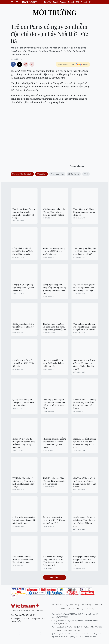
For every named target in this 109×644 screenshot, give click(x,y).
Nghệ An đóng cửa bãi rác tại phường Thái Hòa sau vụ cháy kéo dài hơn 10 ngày (84, 522)
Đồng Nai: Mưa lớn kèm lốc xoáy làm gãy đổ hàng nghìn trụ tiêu (54, 363)
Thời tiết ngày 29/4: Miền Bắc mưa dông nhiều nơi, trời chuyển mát (54, 481)
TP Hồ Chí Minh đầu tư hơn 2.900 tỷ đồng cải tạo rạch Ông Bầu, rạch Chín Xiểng (24, 482)
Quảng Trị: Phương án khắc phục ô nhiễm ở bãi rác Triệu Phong (23, 402)
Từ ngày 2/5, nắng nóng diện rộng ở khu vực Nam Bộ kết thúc (23, 287)
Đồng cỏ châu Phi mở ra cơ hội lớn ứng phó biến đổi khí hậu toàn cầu (23, 251)
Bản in (26, 64)
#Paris (86, 174)
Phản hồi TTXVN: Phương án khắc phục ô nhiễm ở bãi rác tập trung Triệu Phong (85, 404)
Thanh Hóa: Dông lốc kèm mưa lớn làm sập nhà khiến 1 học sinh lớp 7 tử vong (24, 213)
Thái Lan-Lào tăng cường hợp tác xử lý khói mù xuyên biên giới (54, 251)
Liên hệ (91, 609)
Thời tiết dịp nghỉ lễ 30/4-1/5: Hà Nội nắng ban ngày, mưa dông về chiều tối (85, 251)
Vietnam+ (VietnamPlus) (30, 2)
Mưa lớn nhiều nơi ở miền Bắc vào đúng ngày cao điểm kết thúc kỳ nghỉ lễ (54, 212)
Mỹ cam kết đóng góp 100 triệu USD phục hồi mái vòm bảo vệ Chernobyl (84, 287)
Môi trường (55, 12)
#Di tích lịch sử (74, 174)
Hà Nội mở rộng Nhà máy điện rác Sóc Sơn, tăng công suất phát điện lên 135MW (84, 365)
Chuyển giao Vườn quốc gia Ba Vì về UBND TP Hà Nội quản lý (23, 363)
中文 (77, 2)
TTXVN (62, 609)
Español (71, 2)
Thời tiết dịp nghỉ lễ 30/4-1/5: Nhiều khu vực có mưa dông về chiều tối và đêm (85, 327)
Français (63, 2)
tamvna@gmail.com (59, 623)
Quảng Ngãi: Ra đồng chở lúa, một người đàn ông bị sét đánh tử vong (24, 520)
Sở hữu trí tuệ (57, 605)
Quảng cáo (82, 609)
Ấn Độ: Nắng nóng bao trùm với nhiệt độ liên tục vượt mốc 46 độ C (54, 520)
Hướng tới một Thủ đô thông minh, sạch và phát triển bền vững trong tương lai (24, 443)
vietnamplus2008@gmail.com (68, 630)
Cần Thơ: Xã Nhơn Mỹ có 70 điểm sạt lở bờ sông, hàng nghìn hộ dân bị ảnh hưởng (85, 482)
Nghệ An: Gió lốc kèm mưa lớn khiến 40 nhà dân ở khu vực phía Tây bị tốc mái (85, 443)
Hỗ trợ (89, 605)
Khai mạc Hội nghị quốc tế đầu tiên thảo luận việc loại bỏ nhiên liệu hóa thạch (54, 443)
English (56, 2)
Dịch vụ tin (71, 609)
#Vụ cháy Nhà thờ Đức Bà (22, 174)
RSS (83, 605)
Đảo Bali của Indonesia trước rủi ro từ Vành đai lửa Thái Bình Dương (23, 559)
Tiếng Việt (48, 2)
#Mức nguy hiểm (57, 174)
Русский (84, 2)
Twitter (19, 64)
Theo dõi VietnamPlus (66, 64)
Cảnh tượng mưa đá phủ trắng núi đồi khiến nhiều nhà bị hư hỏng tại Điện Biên (54, 404)
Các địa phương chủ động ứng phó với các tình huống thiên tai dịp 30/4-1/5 (84, 561)
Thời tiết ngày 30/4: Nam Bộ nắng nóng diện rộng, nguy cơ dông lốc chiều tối (54, 327)
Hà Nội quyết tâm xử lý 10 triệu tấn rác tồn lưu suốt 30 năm (23, 327)
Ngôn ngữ (98, 605)
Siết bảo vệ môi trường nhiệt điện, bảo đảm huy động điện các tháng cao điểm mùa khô (53, 561)
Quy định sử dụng (72, 605)
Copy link (32, 64)
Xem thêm (54, 577)
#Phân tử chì (42, 174)
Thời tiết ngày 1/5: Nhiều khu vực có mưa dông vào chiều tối (84, 212)
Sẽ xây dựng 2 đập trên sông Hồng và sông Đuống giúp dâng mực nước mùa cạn (54, 289)
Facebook (13, 64)
